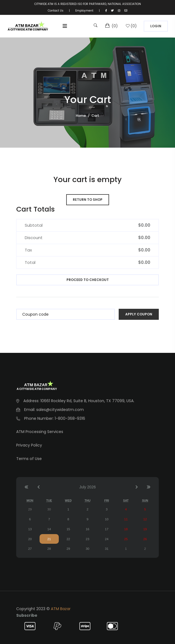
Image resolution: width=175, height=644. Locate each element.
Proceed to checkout (88, 280)
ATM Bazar (61, 609)
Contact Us (56, 11)
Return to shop (88, 200)
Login (156, 26)
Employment (84, 11)
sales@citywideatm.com (60, 410)
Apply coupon (139, 314)
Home (81, 116)
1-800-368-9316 (70, 418)
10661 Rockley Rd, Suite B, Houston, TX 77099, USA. (87, 401)
